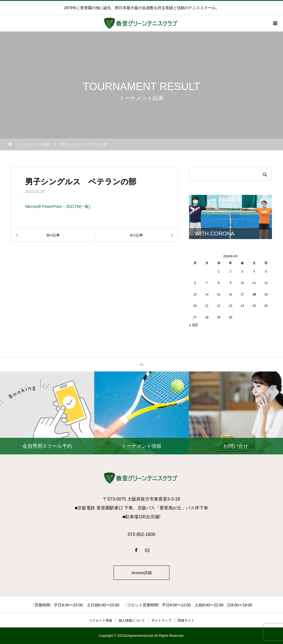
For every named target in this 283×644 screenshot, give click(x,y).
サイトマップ (161, 621)
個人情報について (132, 621)
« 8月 (194, 325)
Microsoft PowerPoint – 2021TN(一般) (58, 206)
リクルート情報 (101, 621)
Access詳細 (141, 573)
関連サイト (186, 621)
